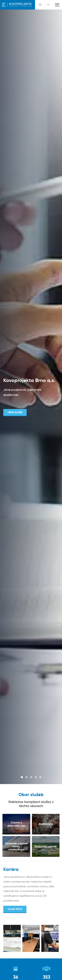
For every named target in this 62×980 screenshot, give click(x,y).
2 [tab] (26, 777)
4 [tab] (36, 777)
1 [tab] (22, 777)
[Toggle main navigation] (57, 5)
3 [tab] (31, 777)
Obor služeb (15, 412)
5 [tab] (40, 777)
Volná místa (15, 909)
